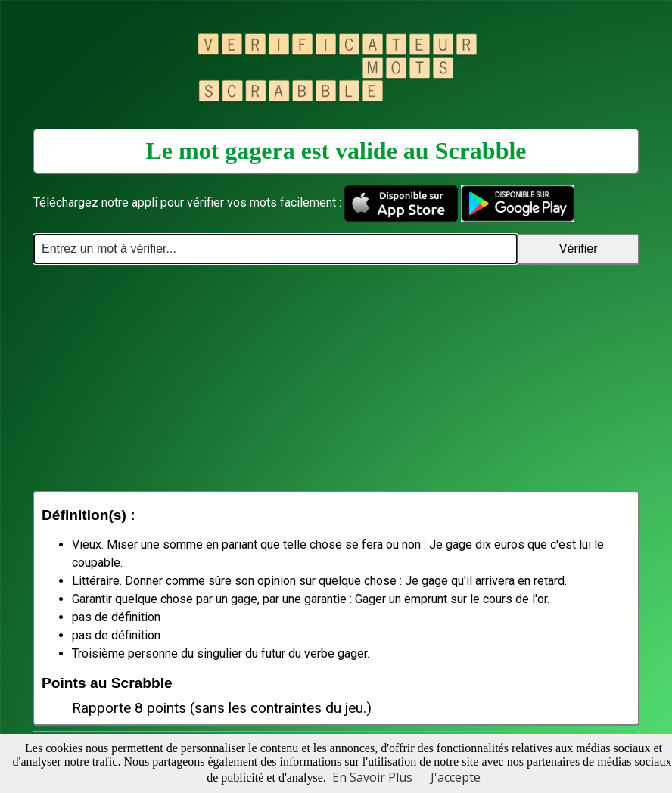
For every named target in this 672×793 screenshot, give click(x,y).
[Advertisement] (336, 378)
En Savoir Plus (372, 777)
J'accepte (456, 777)
